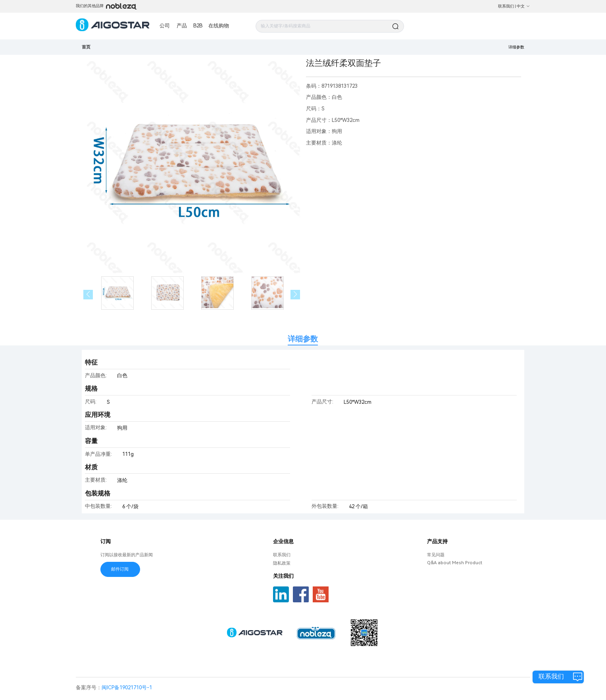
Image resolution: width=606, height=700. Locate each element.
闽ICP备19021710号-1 (127, 687)
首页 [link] (86, 47)
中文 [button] (523, 6)
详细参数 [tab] (303, 339)
